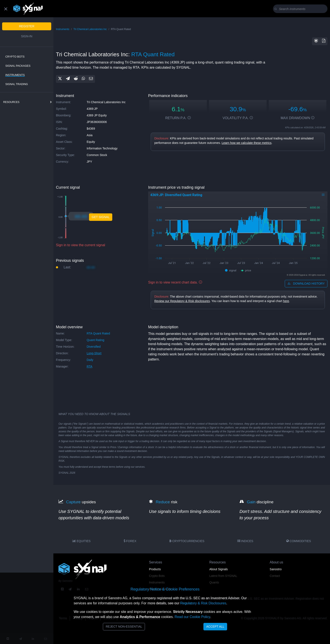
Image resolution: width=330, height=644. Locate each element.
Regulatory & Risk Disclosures (203, 603)
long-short (94, 353)
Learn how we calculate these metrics (246, 143)
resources (11, 102)
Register (27, 26)
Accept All (215, 627)
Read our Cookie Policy (192, 617)
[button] (316, 41)
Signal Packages (18, 66)
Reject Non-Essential (124, 627)
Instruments (15, 75)
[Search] (301, 9)
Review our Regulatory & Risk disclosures (182, 301)
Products (155, 569)
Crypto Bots (15, 57)
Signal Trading (17, 84)
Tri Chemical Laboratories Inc (90, 29)
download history (306, 284)
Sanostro (276, 569)
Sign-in (27, 36)
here (286, 301)
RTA (90, 366)
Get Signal (101, 217)
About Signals (219, 569)
